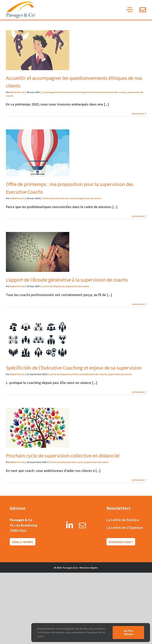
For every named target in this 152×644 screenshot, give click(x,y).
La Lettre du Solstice (123, 520)
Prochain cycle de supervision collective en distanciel (63, 456)
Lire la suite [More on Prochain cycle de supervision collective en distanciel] (138, 480)
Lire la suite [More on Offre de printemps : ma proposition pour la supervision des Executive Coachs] (138, 216)
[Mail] (82, 526)
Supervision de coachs (90, 198)
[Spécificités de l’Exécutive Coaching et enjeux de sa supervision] (38, 340)
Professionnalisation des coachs (109, 92)
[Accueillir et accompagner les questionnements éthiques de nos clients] (38, 50)
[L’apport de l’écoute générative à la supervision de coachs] (38, 252)
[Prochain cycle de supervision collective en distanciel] (38, 428)
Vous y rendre (23, 542)
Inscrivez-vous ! (121, 542)
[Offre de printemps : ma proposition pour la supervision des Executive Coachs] (38, 153)
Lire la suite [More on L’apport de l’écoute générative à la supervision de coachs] (138, 304)
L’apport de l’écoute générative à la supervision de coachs (67, 280)
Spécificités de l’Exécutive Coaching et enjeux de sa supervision (74, 368)
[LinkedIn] (70, 526)
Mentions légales (89, 568)
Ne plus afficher (128, 632)
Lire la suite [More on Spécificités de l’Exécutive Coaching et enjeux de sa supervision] (138, 392)
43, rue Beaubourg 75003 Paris (24, 528)
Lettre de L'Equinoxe (80, 92)
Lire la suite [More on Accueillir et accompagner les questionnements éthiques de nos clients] (138, 114)
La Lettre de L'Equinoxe (125, 528)
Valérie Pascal (17, 92)
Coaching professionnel (55, 92)
